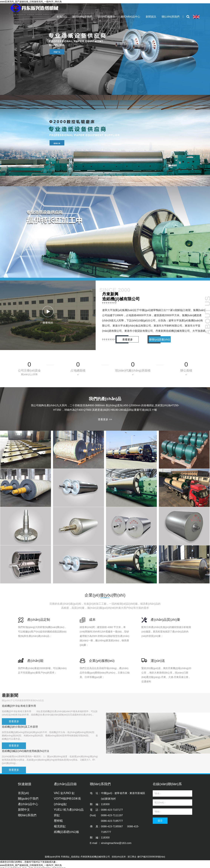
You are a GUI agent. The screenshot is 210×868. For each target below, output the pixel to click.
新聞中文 (24, 810)
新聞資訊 (151, 17)
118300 (105, 804)
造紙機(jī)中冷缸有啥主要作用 (19, 706)
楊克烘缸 (60, 826)
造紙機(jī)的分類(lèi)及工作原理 (20, 727)
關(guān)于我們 (82, 17)
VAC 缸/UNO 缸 (64, 793)
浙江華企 (132, 857)
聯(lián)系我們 (171, 17)
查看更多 (128, 340)
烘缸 (57, 815)
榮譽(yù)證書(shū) (160, 340)
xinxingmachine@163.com (116, 843)
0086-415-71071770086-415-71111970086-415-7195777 (112, 815)
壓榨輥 (58, 821)
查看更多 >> (105, 419)
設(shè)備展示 (106, 17)
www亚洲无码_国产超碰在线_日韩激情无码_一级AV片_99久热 (31, 2)
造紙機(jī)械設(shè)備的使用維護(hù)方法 (25, 751)
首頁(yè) (62, 17)
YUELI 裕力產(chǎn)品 (69, 810)
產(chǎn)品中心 (130, 17)
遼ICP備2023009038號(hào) (151, 857)
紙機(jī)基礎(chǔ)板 (67, 832)
